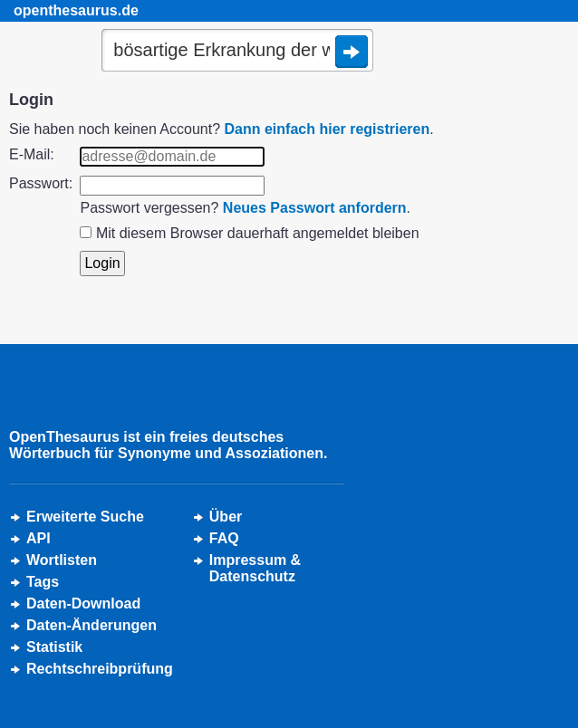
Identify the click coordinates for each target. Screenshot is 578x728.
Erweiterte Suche (85, 517)
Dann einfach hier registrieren (328, 129)
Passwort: (41, 183)
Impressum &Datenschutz (255, 568)
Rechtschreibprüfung (100, 669)
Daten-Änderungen (92, 625)
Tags (43, 582)
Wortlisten (62, 560)
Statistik (54, 647)
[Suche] (237, 52)
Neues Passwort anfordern (315, 208)
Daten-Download (83, 603)
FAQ (224, 538)
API (39, 538)
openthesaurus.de (76, 10)
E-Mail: (32, 154)
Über (226, 517)
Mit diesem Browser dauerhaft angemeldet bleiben (258, 233)
